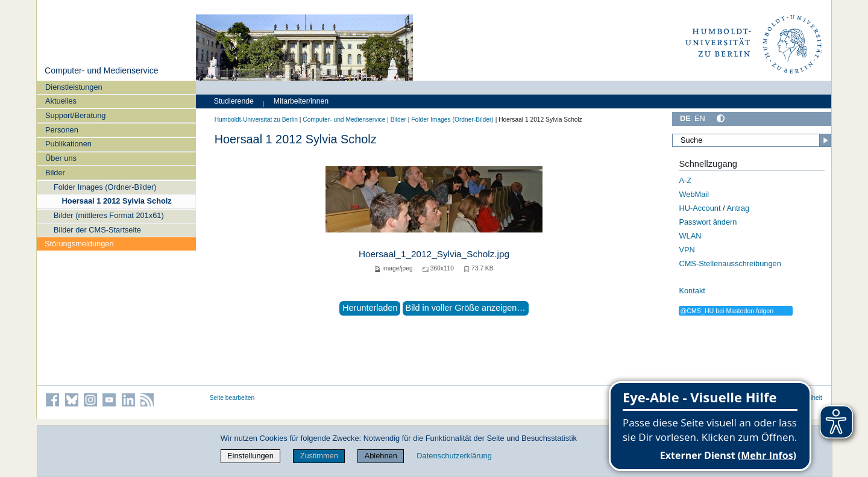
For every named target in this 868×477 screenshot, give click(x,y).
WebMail (694, 194)
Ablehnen (381, 456)
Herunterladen (370, 308)
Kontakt (692, 291)
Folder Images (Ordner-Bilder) (105, 187)
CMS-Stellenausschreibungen (730, 263)
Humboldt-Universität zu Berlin (256, 120)
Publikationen (68, 144)
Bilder (55, 173)
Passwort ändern (708, 222)
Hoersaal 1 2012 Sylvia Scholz (117, 201)
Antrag (738, 208)
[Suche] (752, 140)
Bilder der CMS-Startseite (97, 230)
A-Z (685, 180)
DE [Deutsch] (685, 118)
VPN (687, 250)
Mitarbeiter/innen (301, 101)
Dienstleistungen (74, 87)
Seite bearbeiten (232, 398)
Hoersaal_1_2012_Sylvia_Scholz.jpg (434, 254)
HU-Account (700, 208)
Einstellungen (250, 456)
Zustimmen (319, 456)
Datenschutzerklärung (454, 456)
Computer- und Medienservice (102, 70)
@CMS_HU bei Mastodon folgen (727, 311)
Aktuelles (61, 101)
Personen (62, 130)
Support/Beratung (75, 115)
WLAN (690, 236)
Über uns (61, 158)
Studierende (234, 101)
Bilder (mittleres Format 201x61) (109, 215)
